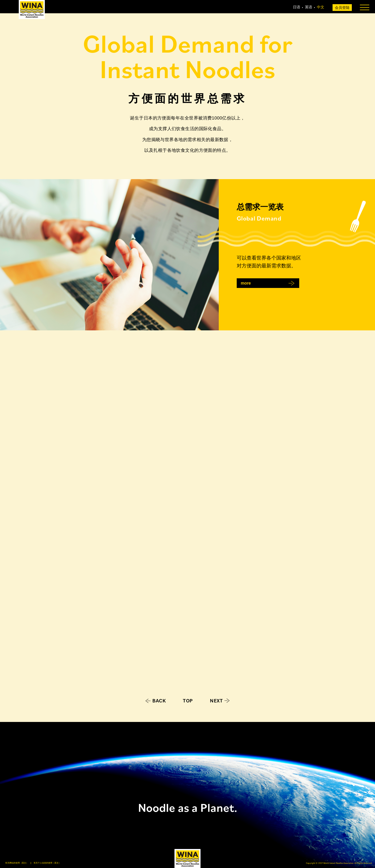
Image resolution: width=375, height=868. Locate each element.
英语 (309, 7)
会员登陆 (342, 8)
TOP (188, 701)
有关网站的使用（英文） (17, 863)
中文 (321, 7)
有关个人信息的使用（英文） (47, 863)
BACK (159, 701)
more (246, 283)
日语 (297, 7)
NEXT (216, 701)
